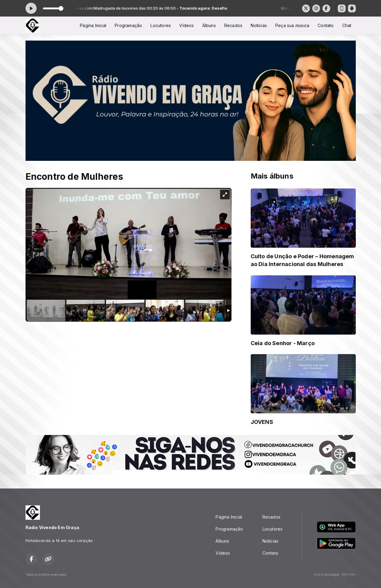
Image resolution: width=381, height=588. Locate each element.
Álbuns (209, 25)
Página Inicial (93, 25)
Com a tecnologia (335, 574)
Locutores (161, 25)
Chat (347, 25)
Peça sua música (292, 25)
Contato (326, 25)
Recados (233, 25)
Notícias (259, 25)
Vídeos (186, 25)
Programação (128, 25)
